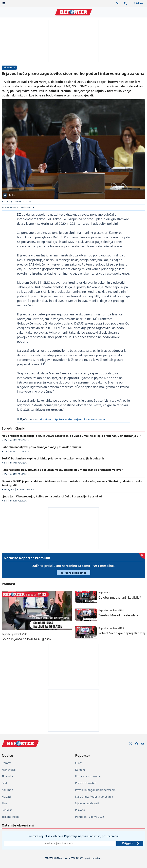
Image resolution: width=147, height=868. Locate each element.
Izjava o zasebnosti (87, 803)
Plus (4, 803)
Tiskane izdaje (11, 817)
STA (6, 202)
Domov (6, 763)
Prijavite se (131, 843)
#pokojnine (61, 419)
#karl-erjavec (75, 419)
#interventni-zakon (94, 419)
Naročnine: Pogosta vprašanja (94, 797)
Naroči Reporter (73, 573)
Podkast (7, 810)
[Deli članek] (28, 208)
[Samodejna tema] (117, 3)
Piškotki (80, 810)
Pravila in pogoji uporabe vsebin (95, 790)
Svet (4, 783)
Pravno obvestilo (86, 783)
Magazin (7, 797)
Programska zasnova (88, 776)
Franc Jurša (9, 489)
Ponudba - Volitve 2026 (90, 817)
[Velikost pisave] (10, 208)
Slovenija (9, 67)
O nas (79, 763)
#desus (49, 419)
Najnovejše (9, 770)
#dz (42, 419)
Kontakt (80, 770)
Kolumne (7, 790)
